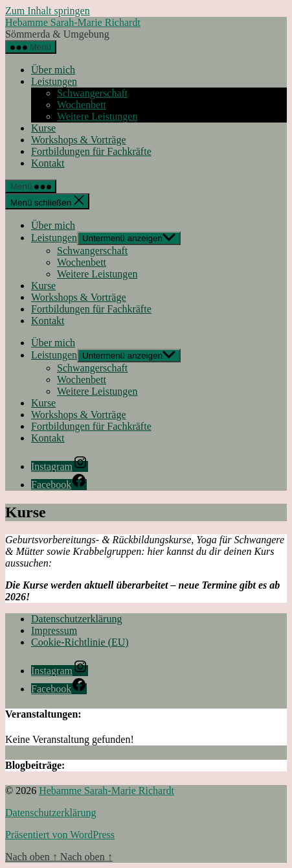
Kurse (43, 128)
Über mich (53, 70)
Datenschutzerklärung (76, 619)
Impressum (54, 630)
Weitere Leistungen (97, 116)
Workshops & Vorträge (79, 140)
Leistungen (54, 81)
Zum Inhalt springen (48, 11)
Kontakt (48, 163)
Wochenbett (82, 105)
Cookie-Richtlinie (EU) (80, 642)
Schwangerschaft (92, 93)
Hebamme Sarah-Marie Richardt (73, 22)
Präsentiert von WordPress (60, 835)
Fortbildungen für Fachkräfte (91, 151)
